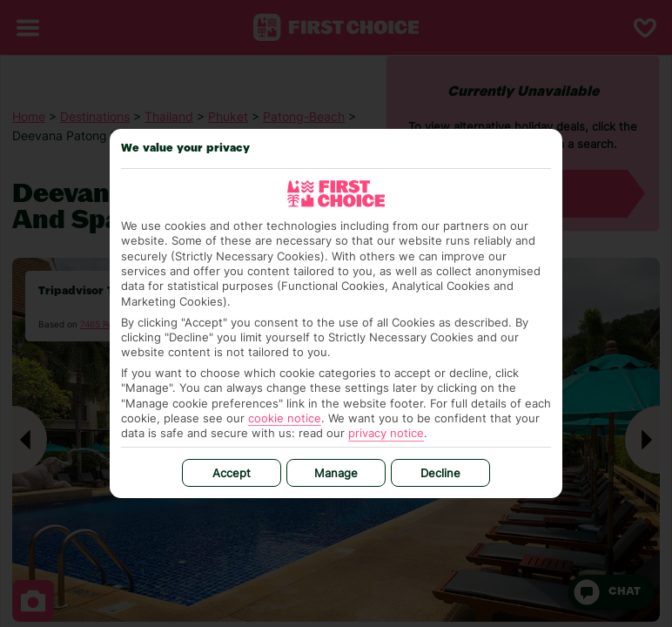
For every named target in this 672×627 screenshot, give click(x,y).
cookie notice (285, 418)
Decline (440, 473)
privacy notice (386, 433)
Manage (336, 473)
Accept (232, 473)
